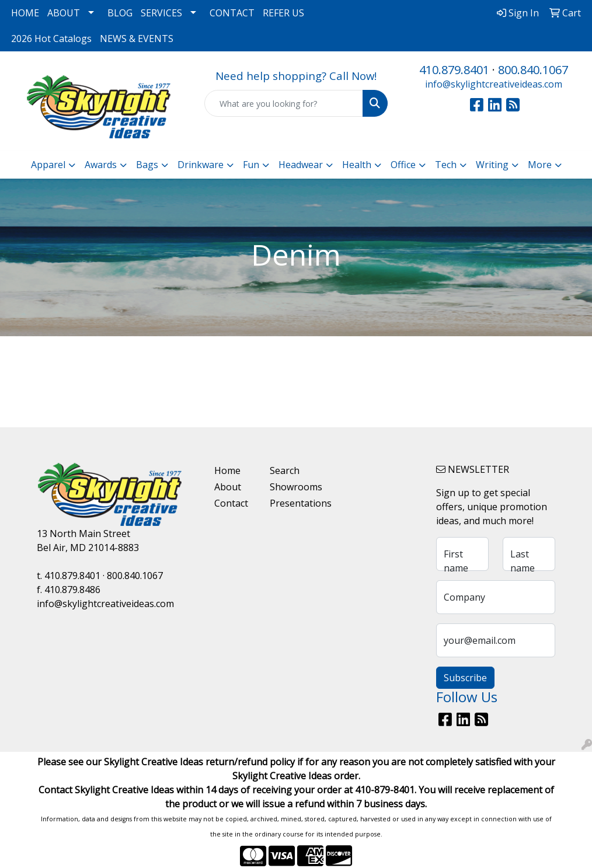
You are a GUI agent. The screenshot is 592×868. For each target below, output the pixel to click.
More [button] (540, 165)
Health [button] (357, 165)
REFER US (283, 13)
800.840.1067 (533, 70)
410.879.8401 (454, 70)
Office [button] (403, 165)
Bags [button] (147, 165)
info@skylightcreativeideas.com (494, 84)
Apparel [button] (48, 165)
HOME (25, 13)
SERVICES (161, 13)
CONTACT (232, 13)
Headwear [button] (301, 165)
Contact (231, 503)
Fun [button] (251, 165)
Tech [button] (446, 165)
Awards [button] (101, 165)
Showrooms (290, 487)
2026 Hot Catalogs (51, 39)
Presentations (290, 503)
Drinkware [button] (201, 165)
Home (227, 470)
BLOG (120, 13)
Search (285, 470)
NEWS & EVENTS (137, 39)
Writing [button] (492, 165)
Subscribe (465, 678)
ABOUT (64, 13)
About (228, 487)
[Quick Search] (284, 103)
